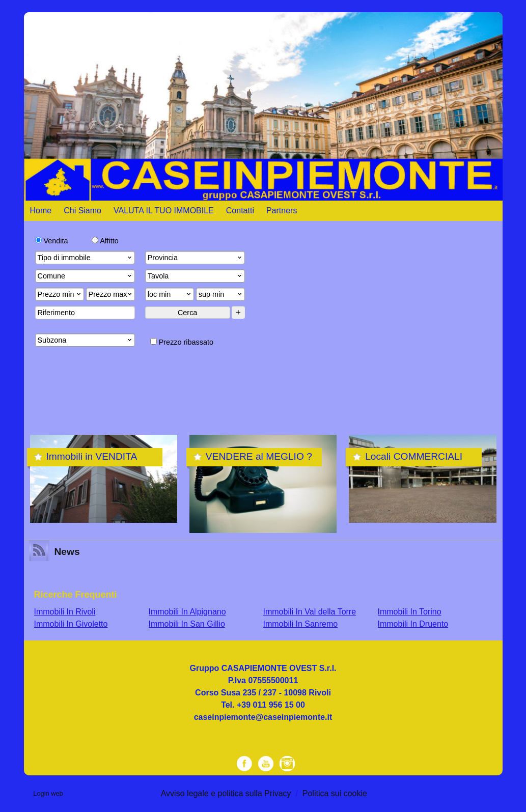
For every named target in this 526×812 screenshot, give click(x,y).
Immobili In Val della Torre (310, 612)
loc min (170, 294)
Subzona (86, 340)
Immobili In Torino (410, 612)
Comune (86, 276)
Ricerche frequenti (76, 595)
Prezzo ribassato (182, 342)
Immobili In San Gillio (187, 624)
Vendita (52, 241)
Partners (282, 211)
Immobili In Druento (413, 624)
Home (41, 211)
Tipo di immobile (86, 258)
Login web (48, 793)
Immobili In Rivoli (65, 612)
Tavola (196, 276)
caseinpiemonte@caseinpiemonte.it (263, 717)
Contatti (240, 211)
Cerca (187, 313)
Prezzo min (60, 294)
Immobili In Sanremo (301, 624)
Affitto (105, 241)
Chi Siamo (82, 211)
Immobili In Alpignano (187, 612)
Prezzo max (111, 294)
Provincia (196, 258)
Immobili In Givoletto (71, 624)
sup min (221, 294)
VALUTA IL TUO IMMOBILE (164, 211)
